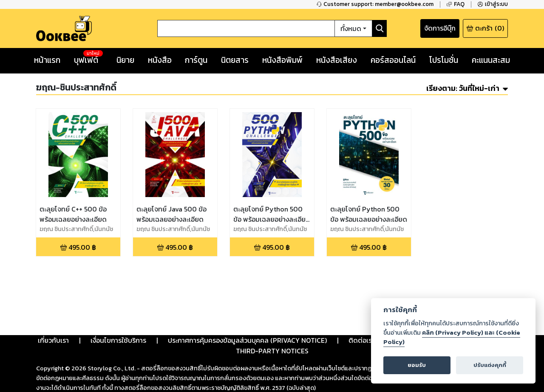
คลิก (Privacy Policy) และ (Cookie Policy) (452, 337)
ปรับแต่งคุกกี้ (490, 365)
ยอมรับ (417, 365)
